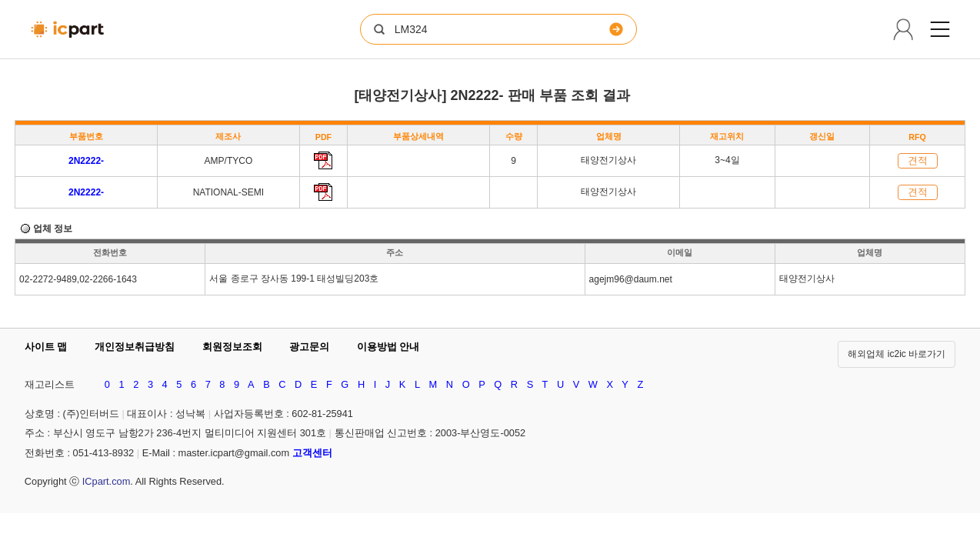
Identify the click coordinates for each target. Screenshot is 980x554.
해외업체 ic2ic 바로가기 (897, 354)
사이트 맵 (46, 347)
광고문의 (309, 347)
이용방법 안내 (388, 347)
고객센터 (312, 453)
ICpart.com (107, 481)
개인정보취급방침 (135, 347)
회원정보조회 (232, 347)
